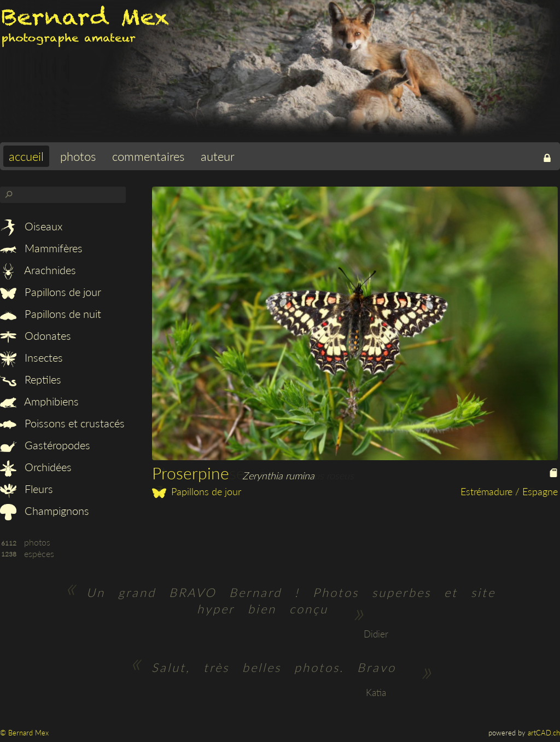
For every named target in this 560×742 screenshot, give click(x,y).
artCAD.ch (544, 733)
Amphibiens (39, 401)
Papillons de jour (51, 292)
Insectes (31, 357)
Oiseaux (31, 226)
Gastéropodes (45, 445)
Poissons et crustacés (62, 423)
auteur (218, 156)
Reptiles (31, 379)
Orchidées (36, 467)
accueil (26, 156)
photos (78, 156)
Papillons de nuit (51, 314)
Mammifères (41, 248)
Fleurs (27, 489)
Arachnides (38, 270)
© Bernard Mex (24, 733)
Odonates (36, 335)
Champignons (45, 511)
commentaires (148, 156)
